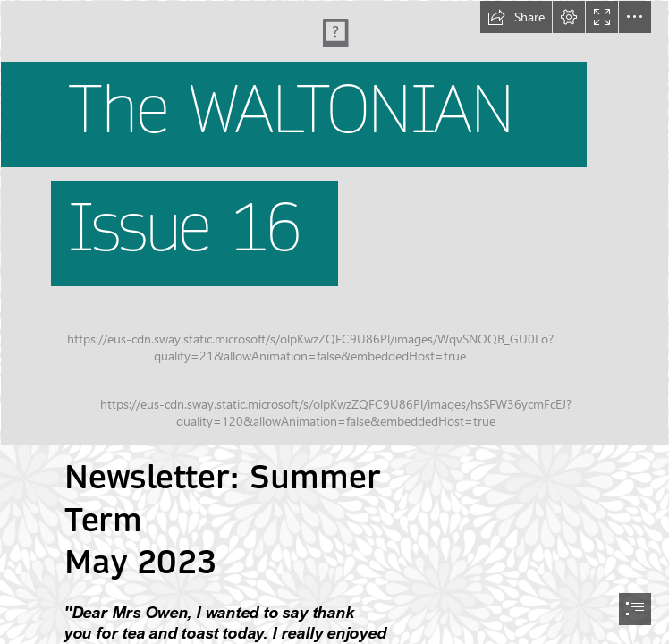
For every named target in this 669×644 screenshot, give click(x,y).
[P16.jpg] (334, 223)
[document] (334, 322)
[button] (516, 17)
